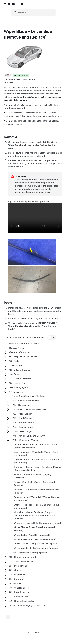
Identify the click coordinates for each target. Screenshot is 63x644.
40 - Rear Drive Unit (19, 597)
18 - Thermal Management (23, 557)
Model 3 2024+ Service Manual (25, 343)
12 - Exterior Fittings (20, 370)
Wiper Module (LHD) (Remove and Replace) (36, 544)
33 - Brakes (15, 583)
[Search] (34, 13)
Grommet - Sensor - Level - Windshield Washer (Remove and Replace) (38, 469)
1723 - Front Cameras (22, 418)
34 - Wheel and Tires (20, 588)
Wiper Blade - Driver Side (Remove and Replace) (34, 529)
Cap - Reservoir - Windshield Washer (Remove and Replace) (37, 453)
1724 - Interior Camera (23, 423)
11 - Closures (16, 365)
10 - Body (14, 361)
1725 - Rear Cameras (22, 427)
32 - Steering (16, 579)
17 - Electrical (16, 392)
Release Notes (17, 348)
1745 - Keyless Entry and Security (28, 436)
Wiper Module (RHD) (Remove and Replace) (36, 548)
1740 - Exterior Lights (22, 431)
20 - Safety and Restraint (22, 561)
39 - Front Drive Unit (20, 592)
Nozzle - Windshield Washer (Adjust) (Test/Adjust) (32, 476)
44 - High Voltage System (22, 601)
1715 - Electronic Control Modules (29, 409)
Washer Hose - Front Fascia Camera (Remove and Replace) (36, 506)
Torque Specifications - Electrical (28, 396)
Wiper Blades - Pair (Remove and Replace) (35, 539)
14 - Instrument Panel (20, 379)
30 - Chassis (16, 570)
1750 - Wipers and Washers (25, 440)
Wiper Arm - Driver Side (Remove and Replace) (37, 523)
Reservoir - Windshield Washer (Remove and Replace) (36, 491)
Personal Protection (25, 113)
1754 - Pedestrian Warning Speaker (29, 553)
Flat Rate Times (23, 105)
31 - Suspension (17, 575)
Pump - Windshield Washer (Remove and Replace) (34, 484)
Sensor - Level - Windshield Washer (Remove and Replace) (37, 499)
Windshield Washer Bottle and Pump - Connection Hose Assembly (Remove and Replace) (35, 515)
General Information (19, 352)
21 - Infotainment (18, 566)
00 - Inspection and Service (23, 357)
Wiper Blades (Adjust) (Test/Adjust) (32, 535)
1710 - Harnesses (20, 405)
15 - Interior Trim (18, 383)
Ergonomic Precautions (27, 121)
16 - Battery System (19, 387)
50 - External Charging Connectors (27, 605)
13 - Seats (14, 374)
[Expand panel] (8, 617)
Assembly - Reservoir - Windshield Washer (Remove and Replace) (35, 446)
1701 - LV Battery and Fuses (25, 401)
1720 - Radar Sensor (22, 414)
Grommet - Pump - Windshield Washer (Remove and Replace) (38, 461)
